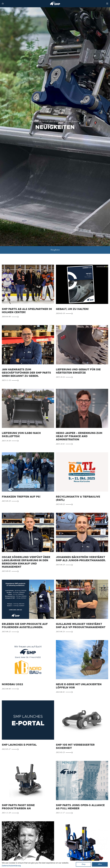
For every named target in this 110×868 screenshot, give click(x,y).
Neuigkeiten (55, 250)
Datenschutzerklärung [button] (11, 866)
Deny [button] (83, 864)
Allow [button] (100, 864)
